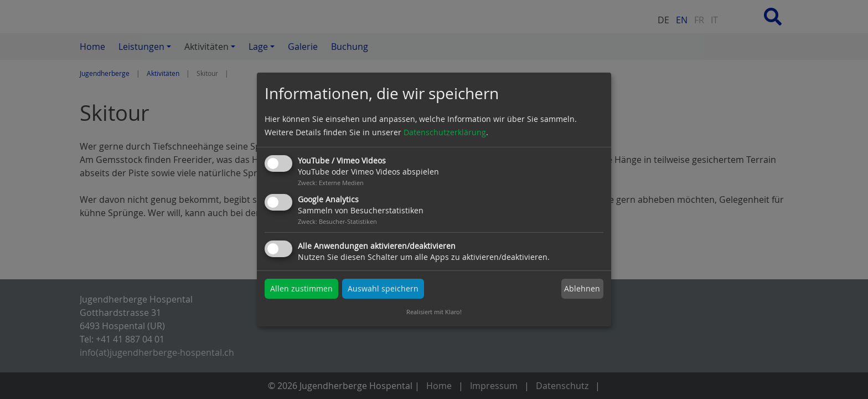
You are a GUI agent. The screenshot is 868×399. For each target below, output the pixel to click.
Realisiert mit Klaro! (434, 312)
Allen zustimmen (301, 288)
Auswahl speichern (383, 288)
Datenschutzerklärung (445, 132)
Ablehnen (582, 288)
